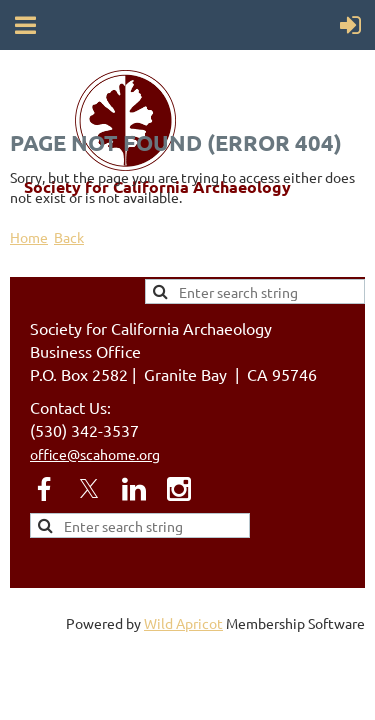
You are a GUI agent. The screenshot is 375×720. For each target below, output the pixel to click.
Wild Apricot (183, 623)
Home (29, 237)
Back (69, 237)
